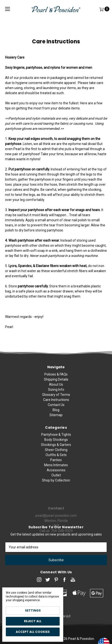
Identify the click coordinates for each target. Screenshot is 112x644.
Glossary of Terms (56, 399)
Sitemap (56, 420)
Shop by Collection (56, 499)
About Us (56, 389)
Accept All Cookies (33, 632)
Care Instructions (56, 405)
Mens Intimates (56, 484)
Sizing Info (56, 394)
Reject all (33, 621)
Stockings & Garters (56, 463)
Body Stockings (56, 458)
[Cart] (101, 9)
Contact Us (56, 410)
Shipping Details (56, 384)
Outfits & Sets (56, 474)
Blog (56, 415)
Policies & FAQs (56, 379)
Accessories (56, 489)
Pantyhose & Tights (56, 453)
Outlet (56, 494)
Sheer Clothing (56, 468)
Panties (56, 479)
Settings (33, 610)
